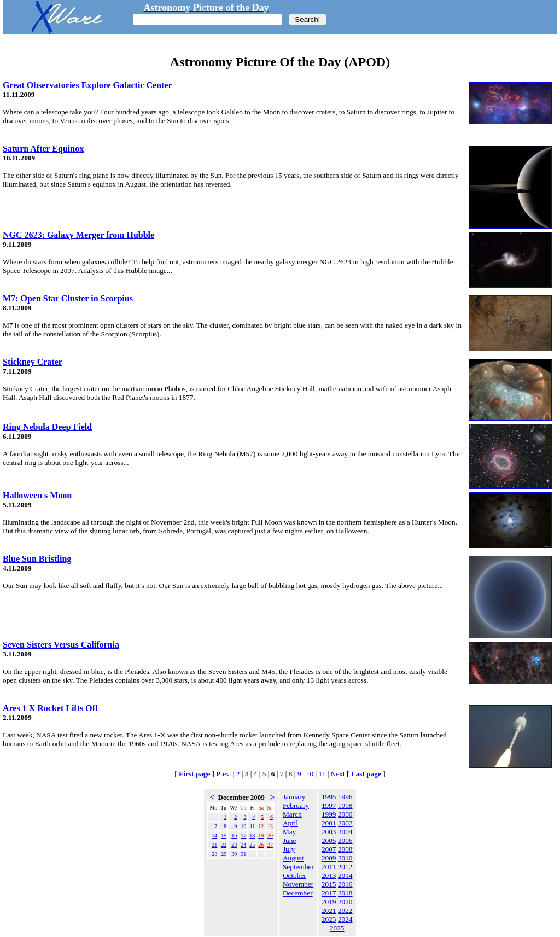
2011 (329, 867)
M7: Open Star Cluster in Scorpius (68, 298)
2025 (337, 928)
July (289, 849)
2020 (345, 902)
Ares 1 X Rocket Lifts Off (50, 708)
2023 (329, 919)
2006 (345, 840)
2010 (345, 858)
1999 (329, 814)
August (293, 858)
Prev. (224, 774)
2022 (345, 910)
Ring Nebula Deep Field (47, 427)
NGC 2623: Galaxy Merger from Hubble (78, 235)
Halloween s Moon (37, 495)
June (289, 840)
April (290, 823)
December (298, 893)
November (298, 884)
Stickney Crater (33, 362)
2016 (345, 884)
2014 (345, 875)
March (292, 814)
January (294, 797)
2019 (329, 902)
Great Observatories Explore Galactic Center (87, 85)
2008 (345, 849)
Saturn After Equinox (43, 149)
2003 (329, 832)
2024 (345, 919)
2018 (345, 893)
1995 (329, 797)
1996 (345, 797)
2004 (345, 832)
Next (338, 774)
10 (310, 774)
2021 (329, 910)
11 (322, 774)
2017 (329, 893)
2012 (345, 867)
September (298, 867)
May (289, 832)
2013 (329, 875)
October (294, 875)
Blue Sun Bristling (37, 559)
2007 (329, 849)
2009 (329, 858)
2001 (329, 823)
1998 (345, 805)
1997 (329, 805)
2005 (329, 840)
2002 (345, 823)
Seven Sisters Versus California (61, 645)
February (296, 805)
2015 (329, 884)
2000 (345, 814)
